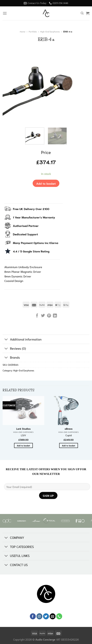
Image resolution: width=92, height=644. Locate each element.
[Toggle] (6, 340)
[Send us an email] (53, 616)
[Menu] (5, 13)
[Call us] (59, 616)
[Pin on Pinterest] (49, 316)
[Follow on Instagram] (39, 616)
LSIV (24, 435)
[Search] (82, 13)
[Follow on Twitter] (46, 616)
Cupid (69, 435)
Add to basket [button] (23, 445)
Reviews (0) (14, 349)
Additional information (22, 340)
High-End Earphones (50, 31)
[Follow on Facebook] (33, 616)
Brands (11, 358)
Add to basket (46, 183)
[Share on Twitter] (43, 316)
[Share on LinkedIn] (55, 316)
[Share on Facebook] (37, 316)
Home (22, 31)
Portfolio (33, 31)
